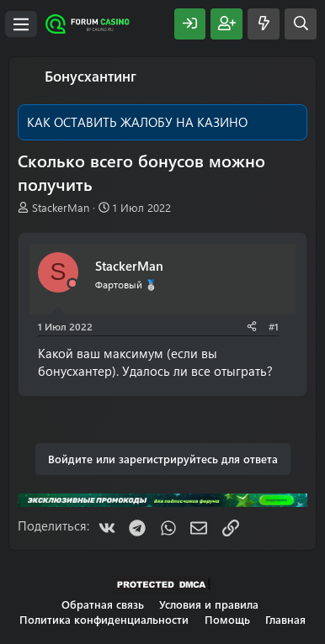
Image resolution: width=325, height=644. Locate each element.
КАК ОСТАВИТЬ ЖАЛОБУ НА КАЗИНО (137, 122)
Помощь (227, 619)
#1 (274, 326)
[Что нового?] (264, 24)
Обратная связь (103, 604)
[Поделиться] (252, 327)
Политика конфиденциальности (104, 619)
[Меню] (21, 24)
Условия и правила (209, 604)
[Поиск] (301, 24)
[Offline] (72, 284)
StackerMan (61, 207)
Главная (285, 619)
